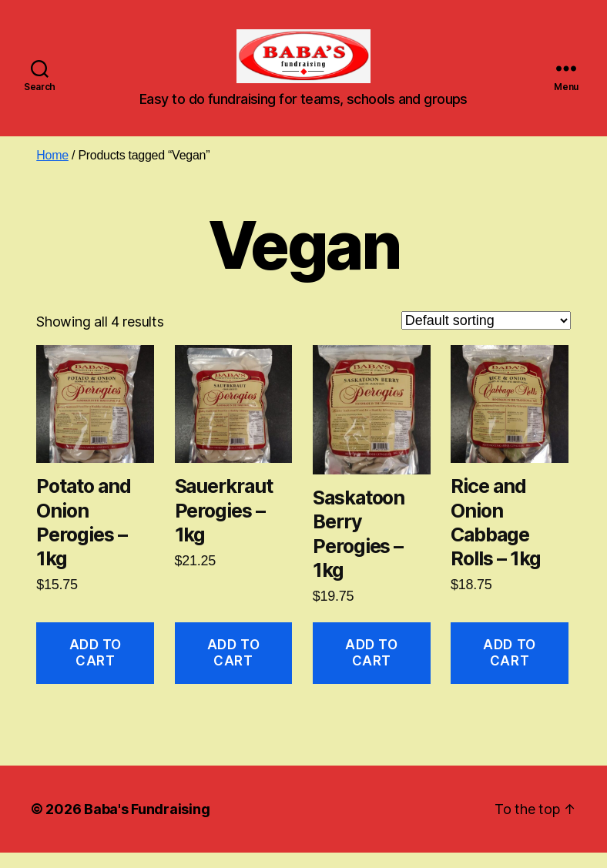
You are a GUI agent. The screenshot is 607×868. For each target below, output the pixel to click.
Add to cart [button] (96, 668)
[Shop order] (486, 336)
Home (52, 171)
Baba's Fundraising (147, 824)
